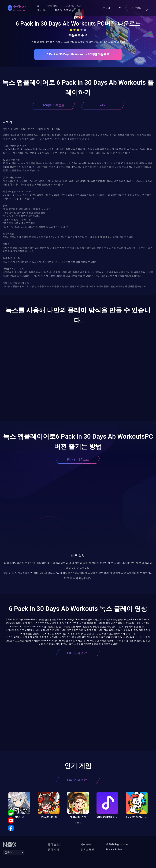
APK (103, 105)
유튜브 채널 (87, 850)
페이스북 (86, 844)
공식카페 (42, 10)
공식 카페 (53, 850)
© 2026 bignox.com (117, 844)
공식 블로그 (55, 844)
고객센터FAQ (73, 6)
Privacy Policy (114, 850)
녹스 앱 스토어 (63, 10)
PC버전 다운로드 (53, 105)
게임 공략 (52, 6)
